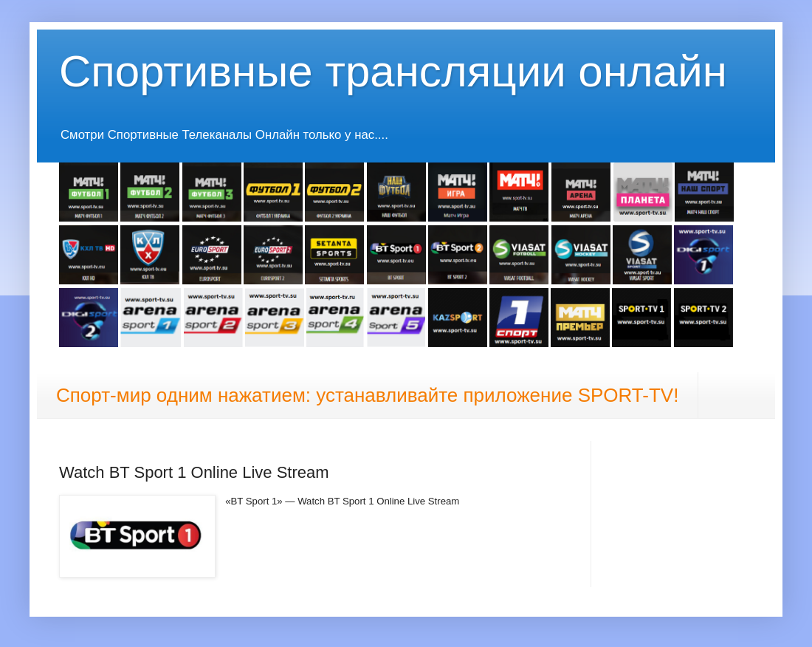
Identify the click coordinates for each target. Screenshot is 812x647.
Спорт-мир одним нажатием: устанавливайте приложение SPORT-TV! (367, 395)
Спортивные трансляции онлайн (393, 71)
